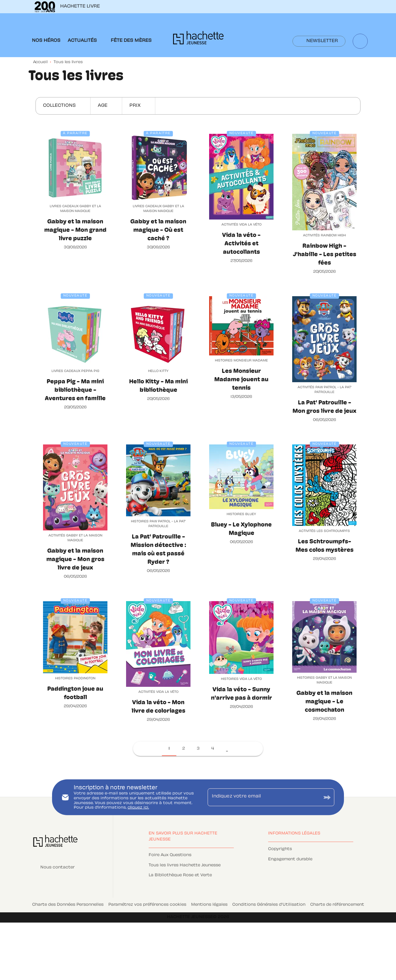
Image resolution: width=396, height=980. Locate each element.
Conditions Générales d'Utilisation (269, 905)
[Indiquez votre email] (263, 797)
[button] (319, 41)
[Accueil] (198, 40)
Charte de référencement (337, 905)
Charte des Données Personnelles (68, 905)
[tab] (46, 41)
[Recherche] (360, 41)
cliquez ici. (138, 808)
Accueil (40, 62)
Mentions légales (209, 905)
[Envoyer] (327, 797)
